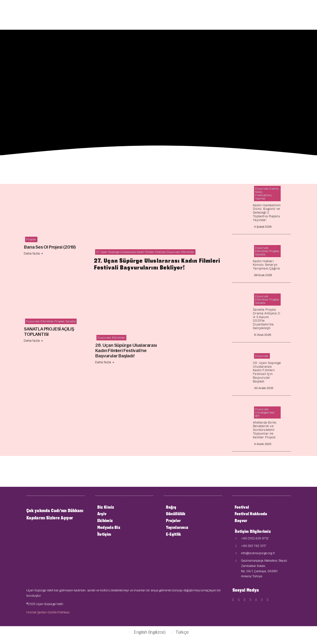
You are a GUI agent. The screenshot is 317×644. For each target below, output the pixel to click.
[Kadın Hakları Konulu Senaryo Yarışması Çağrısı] (242, 246)
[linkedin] (262, 600)
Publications (263, 195)
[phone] (268, 600)
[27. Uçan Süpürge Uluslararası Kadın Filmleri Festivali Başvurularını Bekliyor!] (158, 187)
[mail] (256, 600)
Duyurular (33, 321)
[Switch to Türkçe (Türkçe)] (179, 632)
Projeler (31, 239)
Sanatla (70, 321)
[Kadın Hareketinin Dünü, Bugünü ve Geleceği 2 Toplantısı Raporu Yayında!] (242, 187)
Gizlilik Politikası (59, 612)
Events (274, 189)
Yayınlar (260, 198)
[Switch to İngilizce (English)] (147, 632)
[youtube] (245, 600)
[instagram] (250, 600)
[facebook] (233, 600)
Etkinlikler (47, 321)
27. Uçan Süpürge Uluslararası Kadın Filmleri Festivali (131, 252)
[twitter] (239, 600)
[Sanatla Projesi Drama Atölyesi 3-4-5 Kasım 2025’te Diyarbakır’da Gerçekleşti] (242, 295)
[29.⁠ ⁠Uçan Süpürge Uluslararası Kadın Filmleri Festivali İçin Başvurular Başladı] (242, 355)
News (259, 192)
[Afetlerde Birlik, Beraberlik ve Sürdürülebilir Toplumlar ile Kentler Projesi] (242, 408)
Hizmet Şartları (37, 612)
